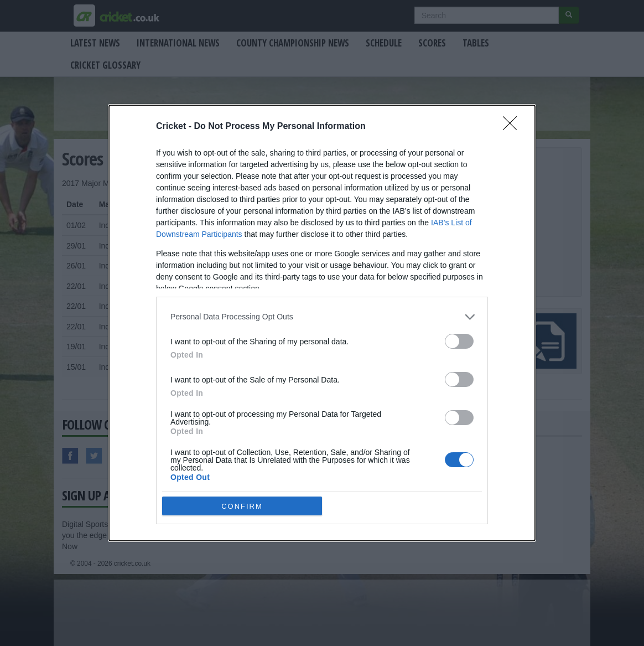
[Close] (513, 127)
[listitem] (322, 317)
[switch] (459, 341)
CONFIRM (242, 506)
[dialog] (322, 323)
